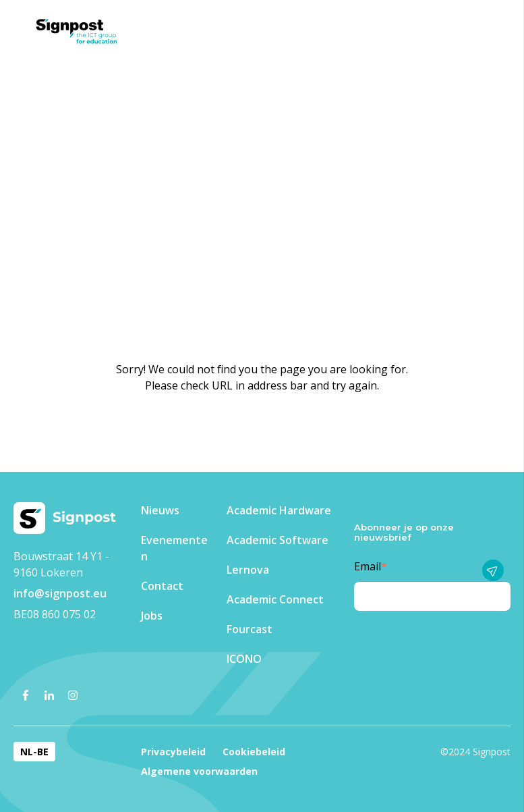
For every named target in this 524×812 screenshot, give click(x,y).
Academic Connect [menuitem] (275, 599)
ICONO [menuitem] (244, 659)
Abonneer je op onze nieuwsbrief (404, 533)
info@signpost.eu (60, 593)
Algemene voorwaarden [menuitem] (199, 771)
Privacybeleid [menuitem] (173, 752)
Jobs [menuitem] (152, 616)
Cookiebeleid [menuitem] (254, 752)
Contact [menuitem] (162, 586)
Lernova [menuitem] (248, 570)
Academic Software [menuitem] (278, 540)
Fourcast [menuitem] (250, 629)
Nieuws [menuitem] (160, 510)
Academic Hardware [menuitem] (279, 510)
